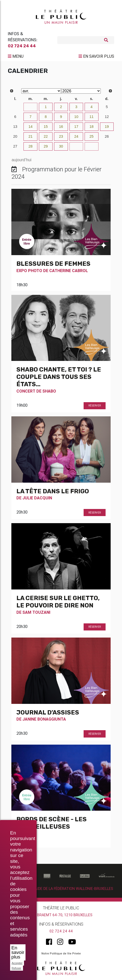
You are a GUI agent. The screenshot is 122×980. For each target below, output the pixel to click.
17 (76, 127)
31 (31, 107)
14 (31, 127)
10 (76, 117)
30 (15, 107)
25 (91, 136)
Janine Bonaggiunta (44, 719)
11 (91, 117)
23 (61, 136)
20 (15, 136)
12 (107, 117)
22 (46, 136)
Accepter (17, 963)
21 (31, 136)
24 (76, 136)
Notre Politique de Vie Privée (61, 953)
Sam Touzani (36, 612)
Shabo (49, 391)
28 (31, 146)
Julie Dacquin (37, 498)
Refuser (17, 968)
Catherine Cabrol (69, 271)
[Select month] (41, 91)
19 (107, 127)
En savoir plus (18, 952)
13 (15, 127)
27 (15, 146)
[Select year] (81, 91)
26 (107, 136)
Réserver (95, 406)
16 (61, 127)
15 (46, 127)
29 (46, 146)
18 (91, 127)
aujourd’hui (21, 160)
